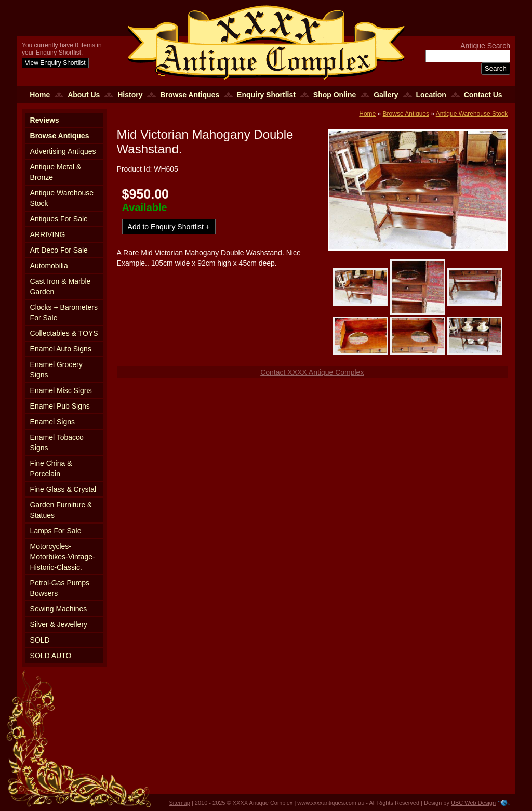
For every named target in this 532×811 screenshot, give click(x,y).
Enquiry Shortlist (266, 95)
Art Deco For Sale (59, 250)
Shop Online (335, 95)
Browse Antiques (190, 95)
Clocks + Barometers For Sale (64, 312)
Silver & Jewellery (59, 624)
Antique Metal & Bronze (56, 172)
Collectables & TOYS (64, 333)
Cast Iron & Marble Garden (61, 286)
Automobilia (49, 266)
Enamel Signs (52, 422)
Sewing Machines (59, 609)
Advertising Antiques (63, 151)
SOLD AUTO (51, 656)
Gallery (386, 95)
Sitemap (180, 803)
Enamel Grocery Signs (56, 370)
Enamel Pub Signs (60, 406)
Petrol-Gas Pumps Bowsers (60, 588)
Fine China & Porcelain (51, 468)
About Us (84, 95)
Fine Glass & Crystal (63, 489)
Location (431, 95)
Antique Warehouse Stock (62, 198)
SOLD (40, 640)
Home (40, 95)
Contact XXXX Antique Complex (312, 372)
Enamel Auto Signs (61, 349)
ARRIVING (48, 234)
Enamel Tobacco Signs (57, 442)
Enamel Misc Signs (61, 390)
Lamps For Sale (56, 531)
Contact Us (483, 95)
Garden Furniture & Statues (61, 510)
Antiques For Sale (59, 219)
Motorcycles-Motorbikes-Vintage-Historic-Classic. (63, 557)
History (130, 95)
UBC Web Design (473, 803)
